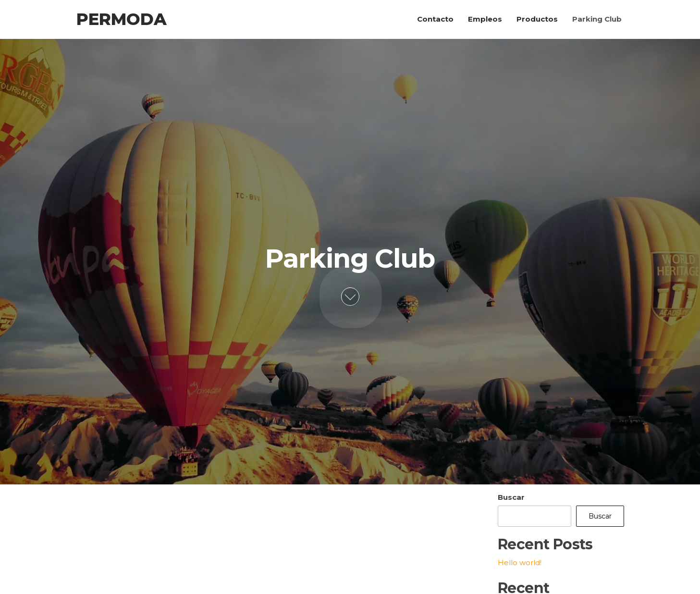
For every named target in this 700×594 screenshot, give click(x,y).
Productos (537, 19)
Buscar (511, 497)
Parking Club (597, 19)
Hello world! (520, 563)
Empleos (485, 19)
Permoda (122, 19)
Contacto (435, 19)
